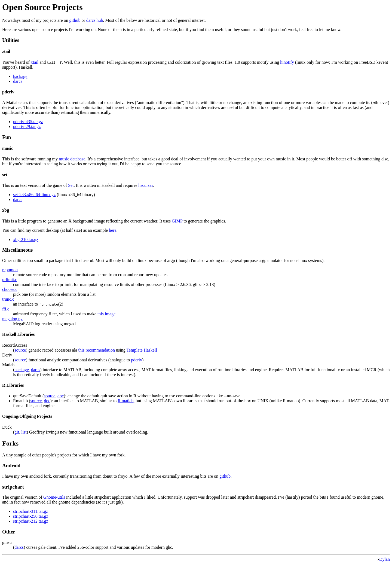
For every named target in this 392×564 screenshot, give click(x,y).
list (24, 432)
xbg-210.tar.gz (26, 240)
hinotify (287, 62)
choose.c (10, 289)
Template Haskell (142, 350)
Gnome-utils (54, 497)
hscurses (146, 185)
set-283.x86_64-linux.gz (34, 195)
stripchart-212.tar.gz (31, 521)
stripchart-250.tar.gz (31, 516)
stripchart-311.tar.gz (30, 511)
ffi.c (6, 309)
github (75, 20)
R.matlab (125, 401)
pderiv (137, 360)
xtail (35, 62)
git (17, 432)
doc (61, 396)
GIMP (177, 221)
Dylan (385, 559)
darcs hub (95, 20)
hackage (20, 76)
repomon (10, 270)
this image (106, 314)
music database (72, 159)
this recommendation (97, 350)
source (20, 350)
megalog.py (12, 319)
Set (71, 185)
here (113, 230)
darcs (18, 81)
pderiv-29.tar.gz (27, 126)
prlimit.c (10, 280)
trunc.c (8, 299)
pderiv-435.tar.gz (28, 122)
